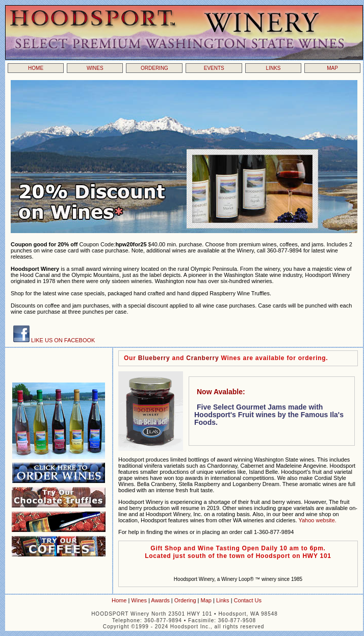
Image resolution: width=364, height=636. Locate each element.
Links (223, 600)
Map (206, 600)
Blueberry (154, 358)
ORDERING (154, 68)
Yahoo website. (317, 520)
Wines (139, 600)
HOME (36, 68)
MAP (332, 68)
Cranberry (203, 358)
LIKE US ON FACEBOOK (62, 340)
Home (119, 600)
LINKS (274, 68)
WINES (95, 68)
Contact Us (248, 600)
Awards (160, 600)
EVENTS (214, 68)
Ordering (185, 600)
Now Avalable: (221, 392)
